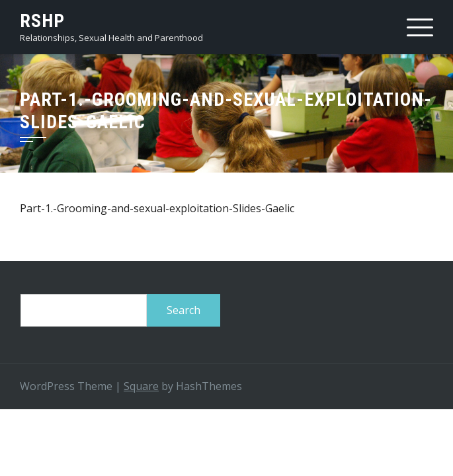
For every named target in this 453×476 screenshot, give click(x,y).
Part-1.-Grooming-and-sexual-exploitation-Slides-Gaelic (157, 208)
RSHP (42, 21)
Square (141, 386)
